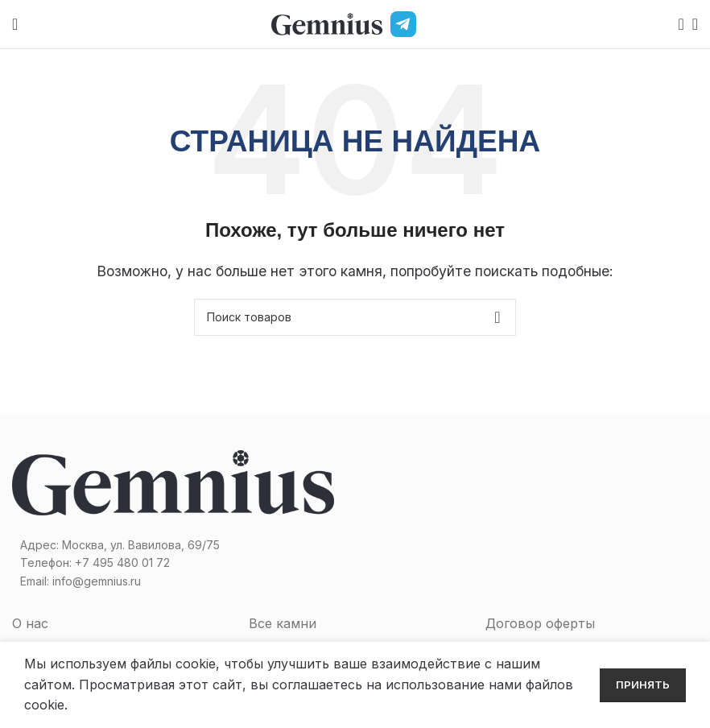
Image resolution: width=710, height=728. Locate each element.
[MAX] (434, 24)
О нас (30, 623)
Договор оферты (540, 623)
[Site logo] (327, 23)
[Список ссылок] (177, 563)
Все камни (283, 623)
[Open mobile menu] (15, 24)
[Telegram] (403, 24)
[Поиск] (676, 24)
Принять (643, 685)
